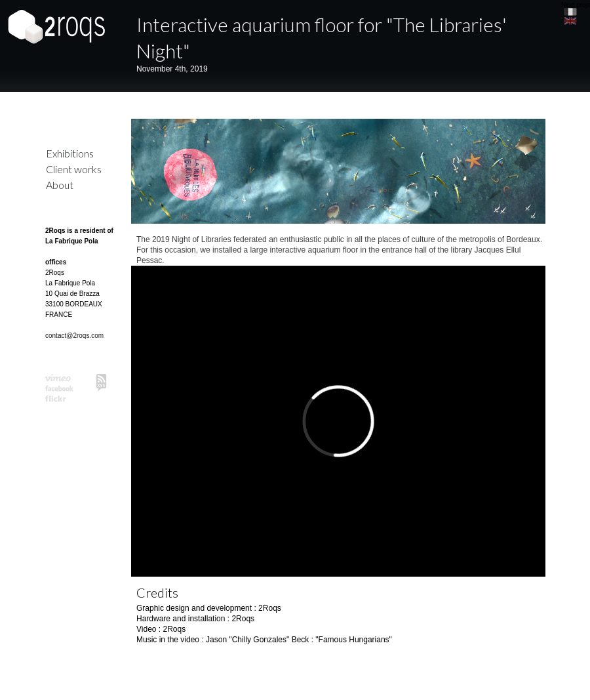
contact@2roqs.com (74, 336)
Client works (74, 169)
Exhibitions (70, 153)
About (60, 185)
